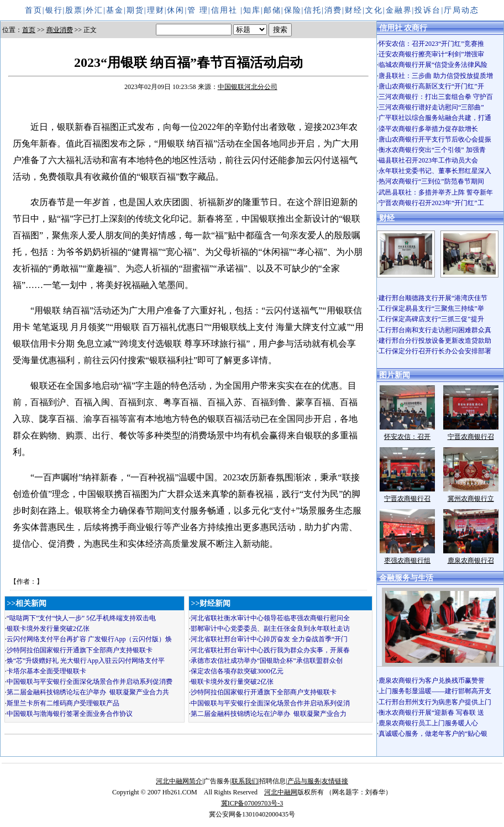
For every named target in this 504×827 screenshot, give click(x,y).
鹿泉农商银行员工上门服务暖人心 (428, 723)
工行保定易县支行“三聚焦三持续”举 (431, 308)
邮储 (272, 10)
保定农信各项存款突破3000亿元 (237, 671)
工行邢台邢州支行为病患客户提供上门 (435, 702)
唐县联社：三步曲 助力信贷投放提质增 (436, 76)
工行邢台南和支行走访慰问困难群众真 (435, 330)
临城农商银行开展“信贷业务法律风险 (433, 65)
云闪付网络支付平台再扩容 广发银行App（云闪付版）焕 (90, 639)
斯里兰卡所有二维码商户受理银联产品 (63, 703)
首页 (34, 10)
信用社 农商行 (403, 28)
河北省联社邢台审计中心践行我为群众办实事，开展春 (270, 650)
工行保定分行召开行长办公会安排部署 (435, 351)
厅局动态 (461, 10)
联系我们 (245, 781)
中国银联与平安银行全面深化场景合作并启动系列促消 (270, 703)
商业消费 (60, 30)
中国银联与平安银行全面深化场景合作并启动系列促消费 (90, 682)
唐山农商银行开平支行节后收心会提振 (435, 139)
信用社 (226, 10)
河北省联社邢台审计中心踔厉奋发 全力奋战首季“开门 (269, 639)
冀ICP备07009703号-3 (252, 803)
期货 (135, 10)
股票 (74, 10)
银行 (54, 10)
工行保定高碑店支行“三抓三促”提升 (431, 319)
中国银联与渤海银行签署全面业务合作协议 (70, 714)
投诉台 (428, 10)
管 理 (198, 10)
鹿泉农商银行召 (471, 561)
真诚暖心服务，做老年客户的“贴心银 (433, 734)
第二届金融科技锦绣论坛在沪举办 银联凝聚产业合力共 (88, 692)
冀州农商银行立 (471, 499)
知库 (252, 10)
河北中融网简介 (179, 781)
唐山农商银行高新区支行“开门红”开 (431, 86)
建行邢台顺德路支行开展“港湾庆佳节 (433, 298)
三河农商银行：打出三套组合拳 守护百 (436, 97)
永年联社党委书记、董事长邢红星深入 (435, 171)
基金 (115, 10)
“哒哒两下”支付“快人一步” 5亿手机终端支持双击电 (81, 618)
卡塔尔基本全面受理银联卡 (46, 671)
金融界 (399, 10)
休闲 (176, 10)
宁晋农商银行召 (471, 437)
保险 (293, 10)
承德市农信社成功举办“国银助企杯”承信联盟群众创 (267, 661)
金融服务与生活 (406, 578)
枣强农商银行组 (407, 561)
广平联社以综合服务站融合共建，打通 (435, 118)
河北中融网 (281, 792)
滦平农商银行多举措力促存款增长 (428, 129)
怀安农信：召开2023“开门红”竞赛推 (431, 44)
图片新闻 (395, 375)
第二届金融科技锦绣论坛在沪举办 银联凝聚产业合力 (269, 714)
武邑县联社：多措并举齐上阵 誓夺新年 (436, 192)
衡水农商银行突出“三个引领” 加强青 (432, 150)
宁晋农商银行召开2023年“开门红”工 (431, 203)
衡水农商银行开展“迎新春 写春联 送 (431, 713)
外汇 (95, 10)
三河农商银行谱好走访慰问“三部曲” (431, 107)
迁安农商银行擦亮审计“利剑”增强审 (431, 54)
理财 (156, 10)
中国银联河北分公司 (248, 87)
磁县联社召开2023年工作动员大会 (428, 160)
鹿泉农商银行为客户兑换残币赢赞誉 (432, 681)
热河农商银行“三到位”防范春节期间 (431, 181)
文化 (374, 10)
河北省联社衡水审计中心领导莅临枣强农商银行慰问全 (270, 618)
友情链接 (335, 781)
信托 (313, 10)
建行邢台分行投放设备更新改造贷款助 (435, 341)
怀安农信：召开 (407, 437)
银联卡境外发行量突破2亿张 (48, 629)
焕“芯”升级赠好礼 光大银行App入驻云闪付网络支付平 (86, 661)
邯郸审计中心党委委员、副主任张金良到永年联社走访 (270, 629)
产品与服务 (304, 781)
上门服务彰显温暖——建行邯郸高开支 (435, 691)
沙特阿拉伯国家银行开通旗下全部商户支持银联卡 (80, 650)
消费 (333, 10)
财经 (354, 10)
